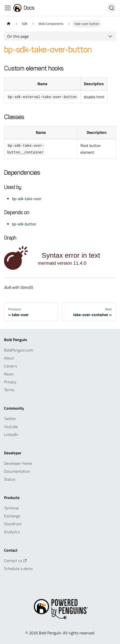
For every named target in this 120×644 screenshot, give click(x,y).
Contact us (15, 561)
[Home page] (9, 24)
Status (10, 479)
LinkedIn (11, 434)
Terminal (11, 508)
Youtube (11, 427)
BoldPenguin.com (19, 350)
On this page (18, 36)
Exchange (12, 516)
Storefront (13, 524)
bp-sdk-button (24, 224)
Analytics (12, 532)
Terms (9, 390)
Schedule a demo (18, 569)
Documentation (17, 471)
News (9, 374)
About (9, 358)
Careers (10, 366)
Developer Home (18, 463)
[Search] (112, 8)
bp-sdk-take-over (27, 199)
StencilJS (26, 287)
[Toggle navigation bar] (8, 8)
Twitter (10, 419)
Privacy (10, 382)
